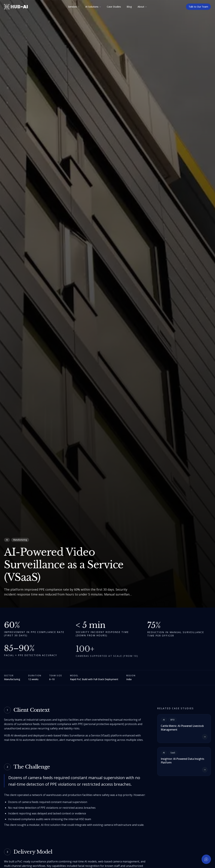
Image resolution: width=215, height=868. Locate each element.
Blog (129, 7)
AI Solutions (93, 7)
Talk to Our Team (198, 7)
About (142, 7)
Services (74, 7)
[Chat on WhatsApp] (206, 859)
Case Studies (114, 7)
